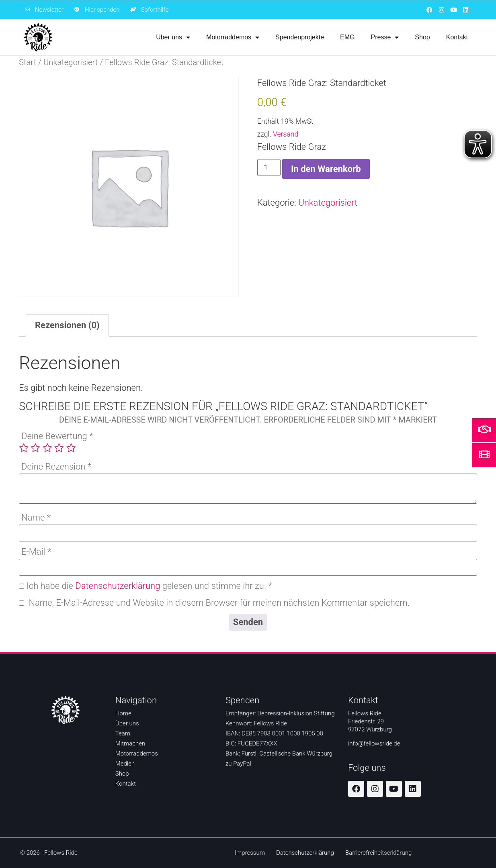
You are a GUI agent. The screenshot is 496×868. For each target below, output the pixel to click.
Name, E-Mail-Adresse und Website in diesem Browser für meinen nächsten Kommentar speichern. (219, 603)
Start (28, 62)
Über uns (173, 37)
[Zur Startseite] (38, 37)
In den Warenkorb (326, 169)
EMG (347, 37)
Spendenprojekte (300, 37)
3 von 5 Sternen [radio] (47, 448)
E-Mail (36, 552)
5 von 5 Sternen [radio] (71, 448)
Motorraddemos (233, 37)
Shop (422, 37)
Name (36, 518)
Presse (385, 37)
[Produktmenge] (269, 167)
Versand (286, 134)
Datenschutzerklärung (118, 586)
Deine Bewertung (57, 436)
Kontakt (457, 37)
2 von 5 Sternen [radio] (35, 448)
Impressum (250, 853)
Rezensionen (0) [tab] (67, 325)
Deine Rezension (56, 467)
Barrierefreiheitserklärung (378, 853)
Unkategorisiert (71, 62)
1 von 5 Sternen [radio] (24, 448)
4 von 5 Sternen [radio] (59, 448)
